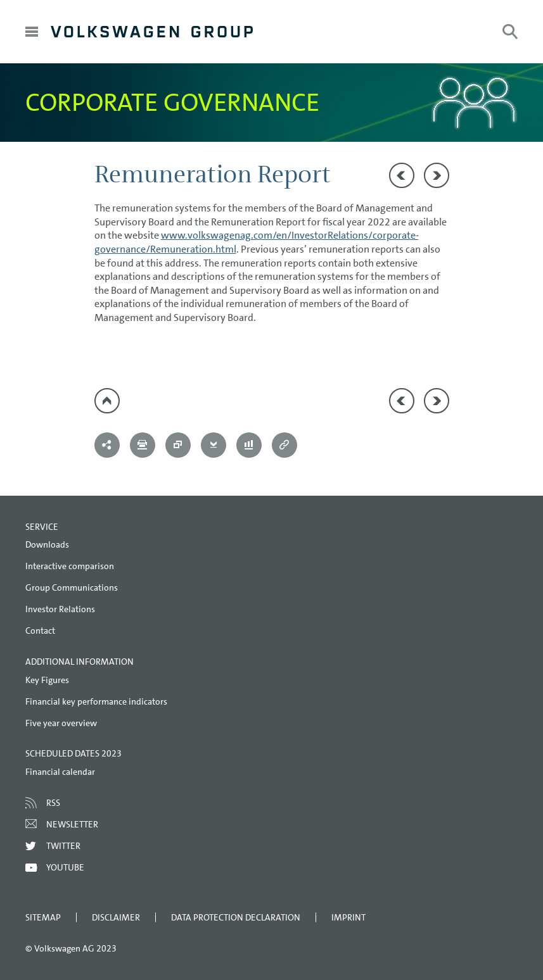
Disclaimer (116, 917)
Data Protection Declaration (236, 917)
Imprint (348, 917)
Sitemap (43, 917)
